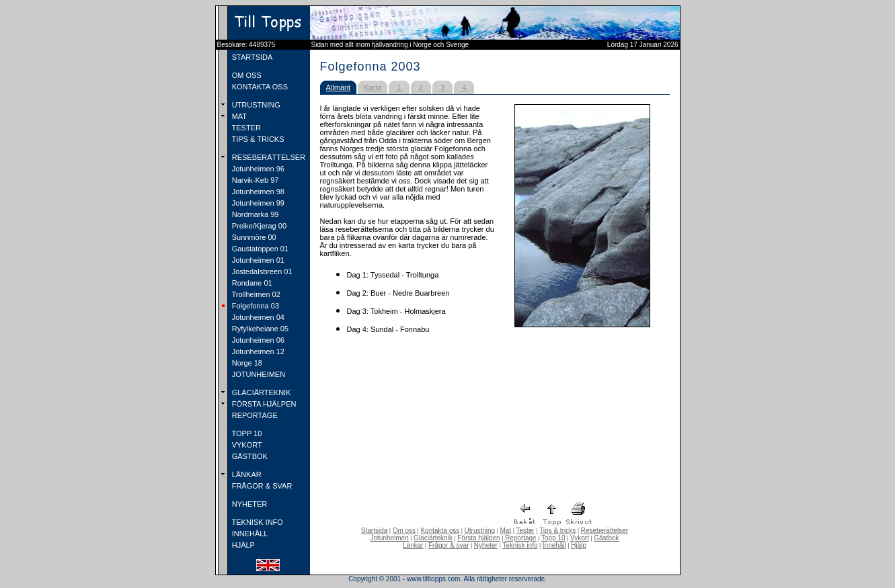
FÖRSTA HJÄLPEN (263, 404)
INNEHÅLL (249, 534)
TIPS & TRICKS (257, 139)
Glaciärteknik (433, 538)
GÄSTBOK (249, 456)
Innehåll (554, 545)
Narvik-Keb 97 (255, 180)
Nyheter (486, 545)
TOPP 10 (246, 433)
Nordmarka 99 (255, 214)
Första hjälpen (478, 538)
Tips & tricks (557, 531)
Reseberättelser (605, 531)
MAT (238, 116)
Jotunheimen (389, 538)
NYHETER (249, 504)
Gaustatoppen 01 (259, 249)
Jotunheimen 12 (257, 351)
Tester (526, 531)
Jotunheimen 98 (257, 192)
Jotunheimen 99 (257, 203)
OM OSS (246, 75)
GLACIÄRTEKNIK (261, 392)
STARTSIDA (251, 57)
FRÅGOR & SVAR (261, 486)
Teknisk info (520, 545)
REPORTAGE (254, 415)
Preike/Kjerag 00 (258, 226)
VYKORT (246, 445)
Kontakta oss (440, 531)
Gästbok (606, 538)
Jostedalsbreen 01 (261, 271)
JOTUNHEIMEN (258, 374)
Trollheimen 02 (255, 294)
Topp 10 (553, 538)
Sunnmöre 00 (253, 237)
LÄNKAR (246, 474)
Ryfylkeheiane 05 (259, 329)
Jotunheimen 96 (257, 169)
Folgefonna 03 (255, 306)
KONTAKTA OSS (259, 87)
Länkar (413, 545)
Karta (373, 87)
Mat (506, 531)
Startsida (374, 531)
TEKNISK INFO (257, 522)
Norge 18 (246, 363)
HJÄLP (242, 545)
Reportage (521, 538)
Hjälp (579, 545)
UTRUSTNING (255, 105)
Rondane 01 (251, 283)
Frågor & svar (449, 545)
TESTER (245, 128)
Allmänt (339, 87)
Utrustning (480, 531)
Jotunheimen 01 (257, 260)
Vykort (580, 538)
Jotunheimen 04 (257, 317)
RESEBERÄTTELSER (268, 157)
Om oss (404, 531)
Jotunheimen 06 (257, 340)
